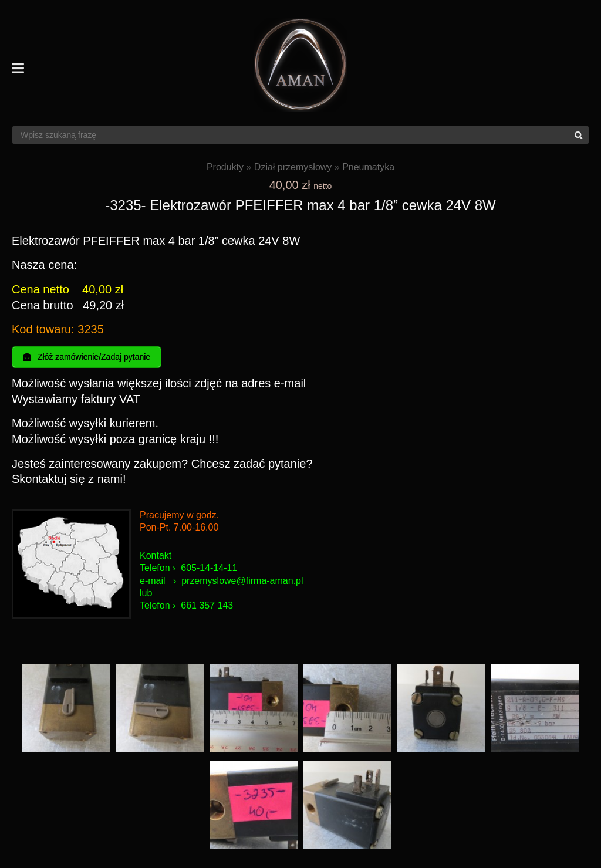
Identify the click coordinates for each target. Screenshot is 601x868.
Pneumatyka (368, 167)
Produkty (225, 167)
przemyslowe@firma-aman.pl (242, 581)
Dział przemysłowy (293, 167)
